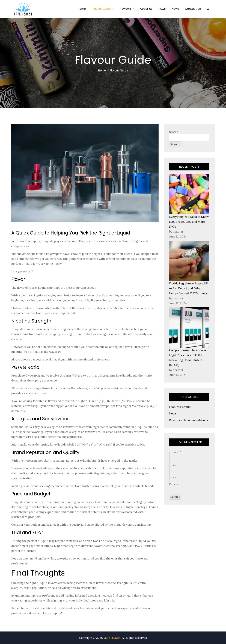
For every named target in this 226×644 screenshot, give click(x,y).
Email (174, 485)
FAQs (162, 9)
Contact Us (193, 9)
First (174, 465)
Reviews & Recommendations (188, 420)
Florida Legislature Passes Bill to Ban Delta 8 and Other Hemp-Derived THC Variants (188, 289)
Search (174, 132)
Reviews (127, 9)
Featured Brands (180, 407)
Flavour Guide (103, 9)
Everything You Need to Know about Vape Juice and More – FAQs (189, 222)
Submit (175, 497)
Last (174, 477)
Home (82, 9)
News (175, 9)
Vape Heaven (112, 638)
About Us (146, 9)
